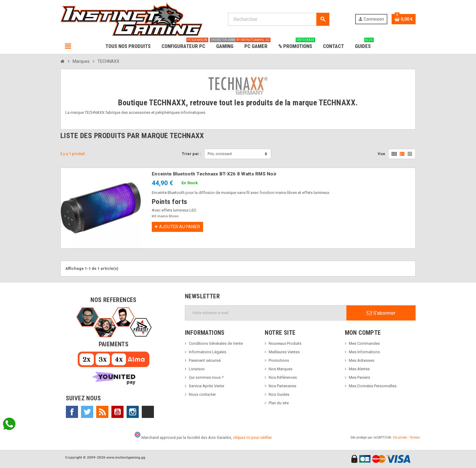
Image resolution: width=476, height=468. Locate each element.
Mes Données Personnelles (373, 386)
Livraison (197, 369)
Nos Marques (280, 369)
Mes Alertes (359, 369)
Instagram (133, 412)
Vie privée (400, 437)
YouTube (117, 412)
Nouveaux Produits (285, 343)
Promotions (279, 360)
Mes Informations (364, 352)
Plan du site (279, 403)
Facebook (72, 412)
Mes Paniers (359, 377)
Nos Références (283, 377)
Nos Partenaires (282, 386)
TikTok (148, 412)
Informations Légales (207, 352)
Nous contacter (202, 394)
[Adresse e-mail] (266, 313)
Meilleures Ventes (284, 352)
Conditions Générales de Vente (216, 343)
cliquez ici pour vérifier (252, 437)
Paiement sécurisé (205, 360)
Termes (415, 437)
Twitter (87, 412)
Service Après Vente (206, 386)
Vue (381, 154)
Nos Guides (279, 394)
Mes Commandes (364, 343)
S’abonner (381, 313)
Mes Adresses (362, 360)
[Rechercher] (279, 19)
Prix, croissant (220, 154)
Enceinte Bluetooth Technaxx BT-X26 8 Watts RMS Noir (214, 174)
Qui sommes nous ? (206, 377)
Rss (102, 412)
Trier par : (192, 154)
